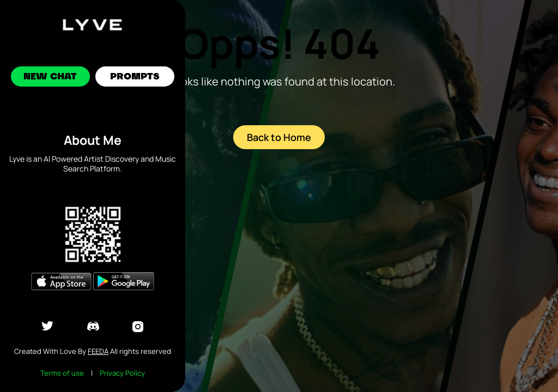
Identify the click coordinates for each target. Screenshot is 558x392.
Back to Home (279, 137)
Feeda (98, 351)
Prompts (135, 77)
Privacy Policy (122, 373)
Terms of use (62, 373)
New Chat (51, 77)
